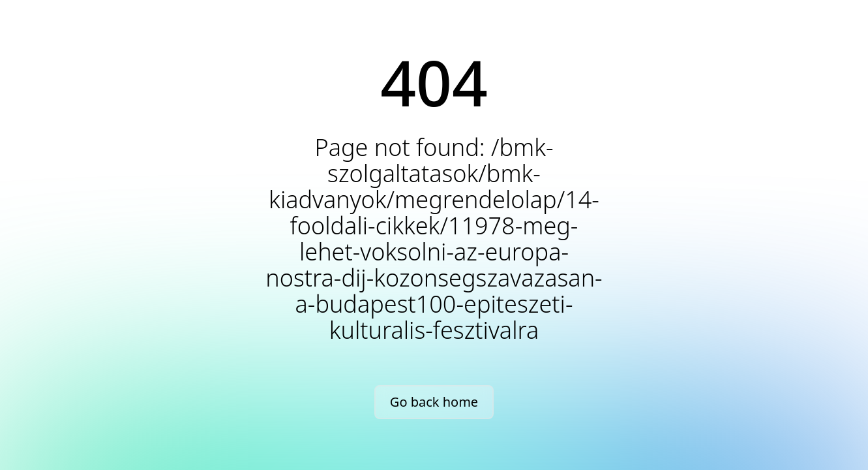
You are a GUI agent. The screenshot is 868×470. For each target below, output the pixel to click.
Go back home (434, 402)
